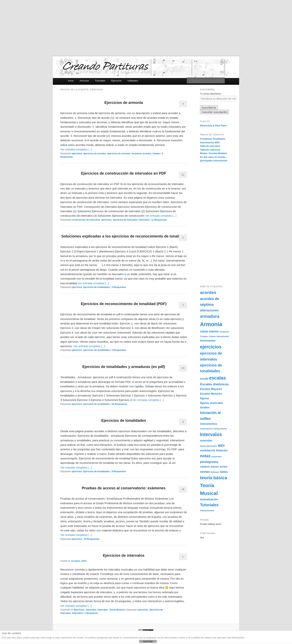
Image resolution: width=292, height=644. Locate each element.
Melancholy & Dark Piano (213, 126)
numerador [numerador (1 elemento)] (217, 457)
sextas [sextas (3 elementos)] (205, 472)
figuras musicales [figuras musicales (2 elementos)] (211, 403)
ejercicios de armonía (119, 154)
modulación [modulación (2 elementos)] (208, 450)
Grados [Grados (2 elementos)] (205, 407)
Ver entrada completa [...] (76, 149)
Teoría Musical (117, 610)
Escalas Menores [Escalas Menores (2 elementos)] (211, 394)
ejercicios (77, 154)
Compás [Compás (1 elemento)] (204, 336)
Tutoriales (100, 81)
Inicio (71, 81)
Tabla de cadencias (210, 150)
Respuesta (91, 613)
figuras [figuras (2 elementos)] (205, 398)
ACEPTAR (148, 642)
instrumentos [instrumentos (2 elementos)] (209, 424)
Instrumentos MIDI (210, 143)
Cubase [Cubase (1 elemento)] (212, 336)
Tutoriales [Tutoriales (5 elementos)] (209, 505)
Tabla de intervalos (210, 146)
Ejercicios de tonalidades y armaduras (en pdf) (124, 367)
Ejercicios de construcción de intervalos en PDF (124, 173)
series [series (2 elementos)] (223, 467)
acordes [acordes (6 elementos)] (208, 292)
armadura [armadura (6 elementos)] (210, 316)
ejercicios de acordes (95, 154)
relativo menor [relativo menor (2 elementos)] (209, 467)
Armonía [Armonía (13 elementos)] (211, 324)
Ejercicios (116, 81)
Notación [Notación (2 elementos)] (222, 450)
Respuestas (159, 220)
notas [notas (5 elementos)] (205, 456)
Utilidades (133, 81)
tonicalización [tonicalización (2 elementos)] (209, 499)
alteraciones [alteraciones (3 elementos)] (209, 310)
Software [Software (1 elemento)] (215, 472)
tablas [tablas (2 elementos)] (224, 472)
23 (183, 368)
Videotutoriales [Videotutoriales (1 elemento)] (207, 511)
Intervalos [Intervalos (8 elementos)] (211, 434)
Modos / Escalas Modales (214, 153)
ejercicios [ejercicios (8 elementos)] (211, 347)
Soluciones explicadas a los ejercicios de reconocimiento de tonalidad (124, 236)
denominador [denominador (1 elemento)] (223, 336)
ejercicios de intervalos (125, 220)
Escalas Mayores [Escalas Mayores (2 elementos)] (211, 389)
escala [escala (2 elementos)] (204, 379)
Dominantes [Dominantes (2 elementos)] (208, 341)
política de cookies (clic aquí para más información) (219, 638)
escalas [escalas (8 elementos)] (218, 378)
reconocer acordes (141, 154)
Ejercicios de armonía (124, 103)
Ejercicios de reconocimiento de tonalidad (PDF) (124, 304)
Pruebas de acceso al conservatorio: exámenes (124, 488)
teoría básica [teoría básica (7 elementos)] (214, 478)
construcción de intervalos (86, 220)
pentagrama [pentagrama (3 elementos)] (209, 462)
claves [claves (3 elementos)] (214, 331)
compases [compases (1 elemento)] (224, 332)
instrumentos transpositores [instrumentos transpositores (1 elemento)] (213, 429)
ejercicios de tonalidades (97, 287)
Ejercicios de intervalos (124, 555)
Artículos (84, 81)
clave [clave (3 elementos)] (204, 331)
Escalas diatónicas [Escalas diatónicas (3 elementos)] (214, 384)
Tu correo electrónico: (211, 94)
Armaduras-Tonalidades (213, 139)
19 (183, 489)
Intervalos (144, 220)
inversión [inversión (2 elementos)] (206, 441)
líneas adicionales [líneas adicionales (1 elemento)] (208, 446)
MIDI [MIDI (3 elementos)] (221, 446)
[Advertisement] (146, 28)
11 (183, 175)
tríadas (156, 154)
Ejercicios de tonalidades (124, 420)
